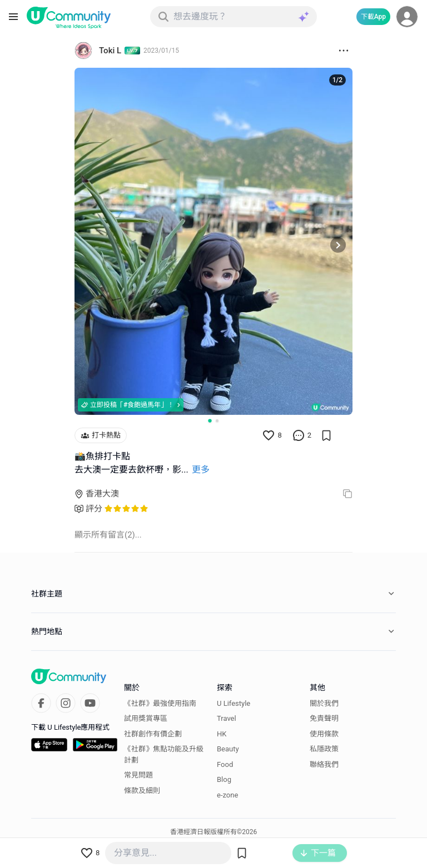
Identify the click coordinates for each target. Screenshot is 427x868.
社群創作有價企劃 (153, 734)
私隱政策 (324, 749)
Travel (227, 718)
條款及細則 (142, 791)
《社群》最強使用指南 (160, 703)
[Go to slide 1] (210, 420)
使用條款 (324, 734)
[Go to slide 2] (217, 421)
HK (222, 734)
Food (225, 764)
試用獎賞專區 (146, 718)
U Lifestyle (234, 703)
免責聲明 (324, 718)
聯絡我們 (324, 764)
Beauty (228, 749)
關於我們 (324, 703)
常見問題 (138, 775)
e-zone (227, 795)
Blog (224, 779)
